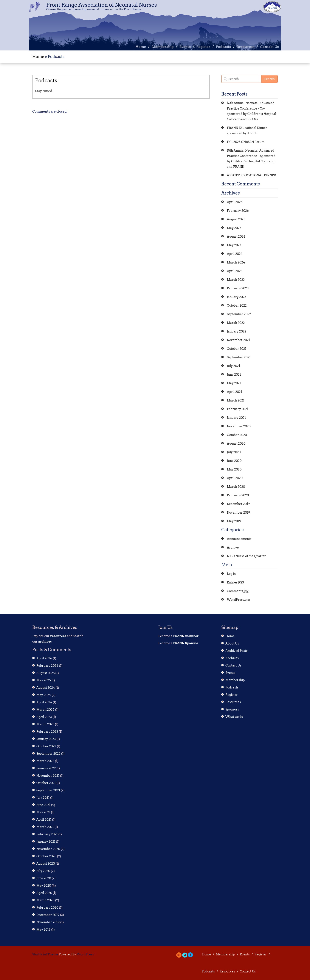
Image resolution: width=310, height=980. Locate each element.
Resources (246, 47)
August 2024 (236, 237)
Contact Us (269, 47)
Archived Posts (236, 651)
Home (141, 47)
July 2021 (233, 366)
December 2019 (238, 504)
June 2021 (234, 375)
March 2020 (236, 487)
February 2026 (238, 211)
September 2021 (239, 357)
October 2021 (237, 349)
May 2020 (234, 469)
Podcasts (223, 47)
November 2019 (239, 513)
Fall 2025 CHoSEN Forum (246, 142)
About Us (232, 643)
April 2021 (234, 392)
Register (203, 47)
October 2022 (237, 306)
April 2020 (235, 478)
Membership (163, 47)
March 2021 (236, 400)
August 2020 (236, 444)
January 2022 (237, 331)
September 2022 (239, 314)
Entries (235, 583)
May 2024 (234, 245)
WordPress (85, 954)
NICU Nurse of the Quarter (246, 556)
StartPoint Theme (45, 954)
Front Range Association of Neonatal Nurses (102, 5)
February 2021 (238, 409)
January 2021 (236, 418)
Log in (231, 574)
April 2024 (235, 254)
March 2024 (236, 262)
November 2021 (238, 340)
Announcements (239, 539)
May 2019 (234, 521)
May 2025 (234, 228)
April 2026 (235, 202)
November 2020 (239, 426)
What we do (234, 717)
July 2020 (234, 452)
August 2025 (236, 219)
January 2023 (237, 297)
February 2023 (238, 288)
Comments (238, 591)
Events (185, 47)
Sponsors (232, 709)
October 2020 (237, 435)
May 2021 (234, 383)
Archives (232, 658)
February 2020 (238, 495)
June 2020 (234, 461)
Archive (233, 547)
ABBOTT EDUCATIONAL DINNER (251, 175)
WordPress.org (238, 600)
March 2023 (236, 280)
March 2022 (236, 323)
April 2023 (235, 271)
